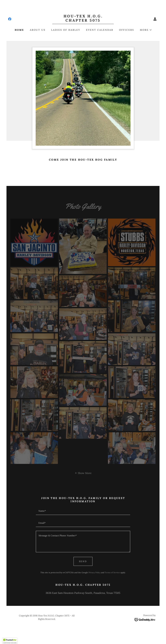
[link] (10, 19)
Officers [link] (127, 30)
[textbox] (83, 511)
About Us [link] (38, 30)
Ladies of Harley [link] (66, 30)
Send (83, 561)
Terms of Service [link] (112, 572)
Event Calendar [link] (100, 30)
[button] (155, 19)
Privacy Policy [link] (95, 572)
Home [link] (19, 30)
